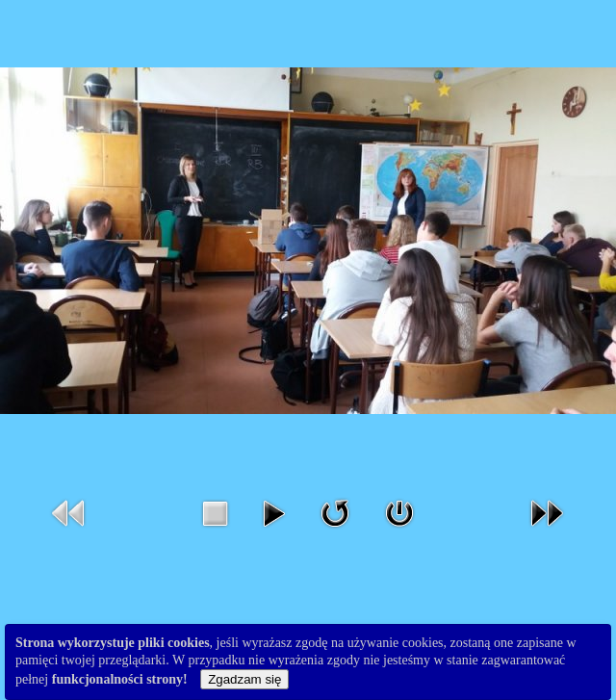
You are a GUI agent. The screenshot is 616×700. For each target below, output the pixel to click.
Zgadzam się (244, 679)
